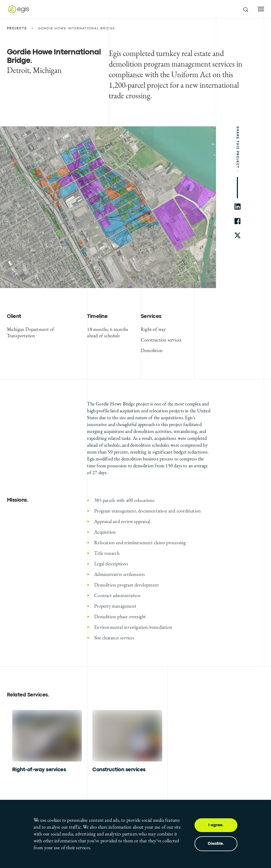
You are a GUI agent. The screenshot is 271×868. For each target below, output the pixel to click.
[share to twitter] (238, 236)
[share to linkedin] (238, 207)
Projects (17, 29)
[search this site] (245, 9)
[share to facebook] (238, 221)
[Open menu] (261, 9)
